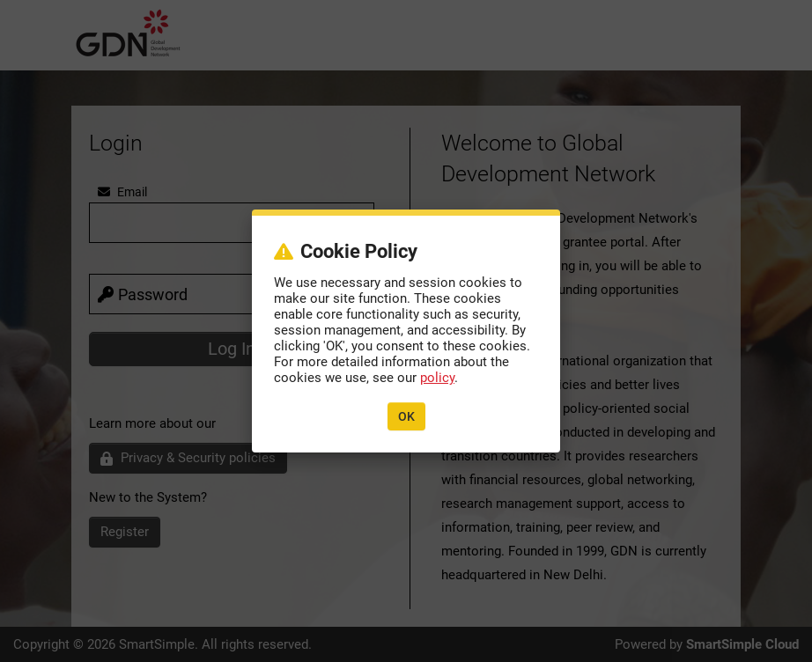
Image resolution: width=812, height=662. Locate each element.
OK (406, 416)
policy (437, 378)
